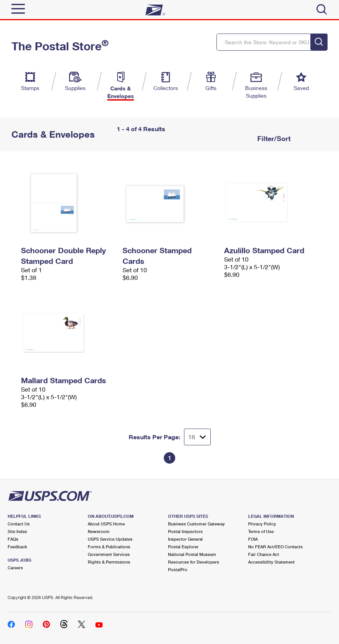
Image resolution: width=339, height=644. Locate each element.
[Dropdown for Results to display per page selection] (197, 437)
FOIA (253, 539)
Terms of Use (261, 531)
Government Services (109, 554)
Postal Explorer (183, 547)
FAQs (13, 539)
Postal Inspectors (185, 531)
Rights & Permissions (109, 562)
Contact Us (19, 524)
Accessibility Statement (271, 562)
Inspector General (185, 539)
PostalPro (178, 569)
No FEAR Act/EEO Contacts (275, 547)
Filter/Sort (273, 138)
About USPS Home (106, 524)
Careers (15, 568)
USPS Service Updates (110, 539)
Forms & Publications (109, 547)
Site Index (17, 531)
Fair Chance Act (264, 554)
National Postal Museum (192, 554)
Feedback (17, 547)
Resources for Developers (194, 562)
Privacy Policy (262, 524)
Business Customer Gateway (196, 524)
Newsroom (99, 531)
